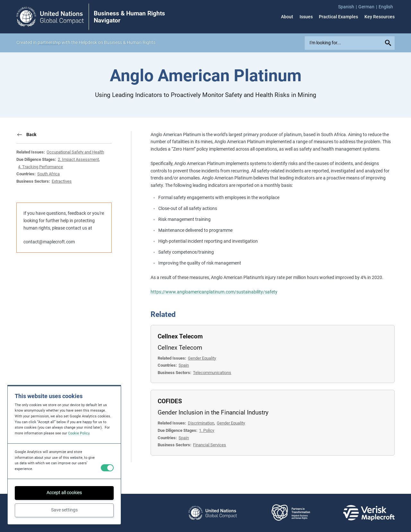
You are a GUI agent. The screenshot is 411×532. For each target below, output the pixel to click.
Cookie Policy (79, 433)
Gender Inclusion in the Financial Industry (213, 413)
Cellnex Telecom (180, 336)
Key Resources (380, 17)
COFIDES (170, 401)
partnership (49, 42)
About (287, 17)
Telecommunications (212, 373)
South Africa (48, 174)
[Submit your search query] (389, 43)
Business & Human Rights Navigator (129, 17)
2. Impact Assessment (78, 159)
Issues (306, 17)
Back (31, 135)
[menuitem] (348, 7)
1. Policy (207, 430)
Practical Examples (338, 17)
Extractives (62, 181)
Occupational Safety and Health (75, 152)
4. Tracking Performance (40, 167)
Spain (184, 365)
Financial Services (210, 445)
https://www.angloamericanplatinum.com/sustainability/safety (214, 292)
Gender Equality (202, 358)
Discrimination (201, 423)
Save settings (64, 510)
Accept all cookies (64, 493)
